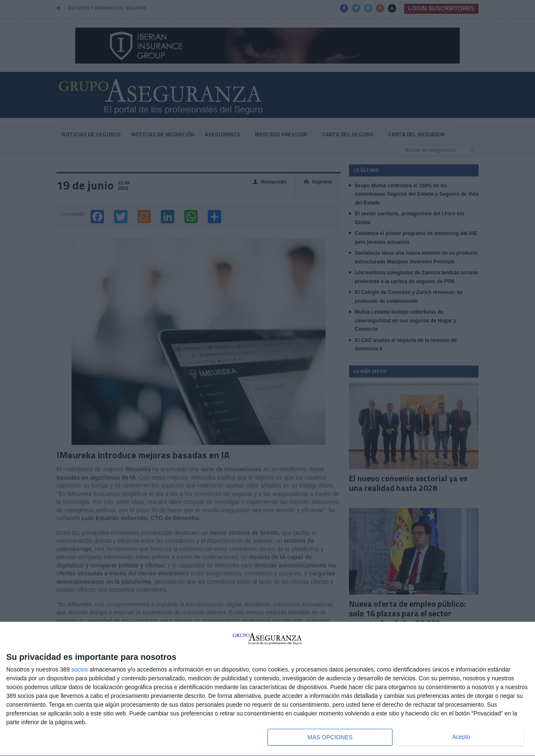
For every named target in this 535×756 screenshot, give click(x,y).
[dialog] (267, 689)
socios (80, 669)
